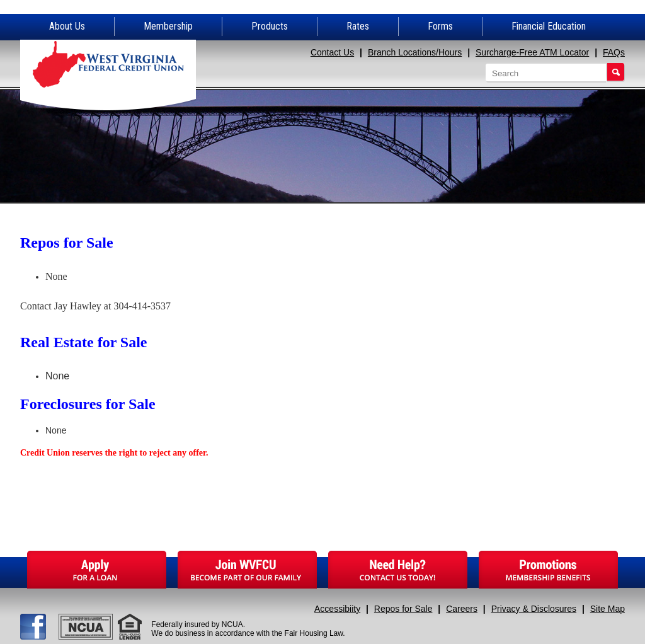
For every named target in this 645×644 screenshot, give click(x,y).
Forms (440, 26)
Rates (358, 26)
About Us (67, 26)
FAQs (614, 52)
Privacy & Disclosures (534, 609)
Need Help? (398, 570)
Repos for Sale (403, 609)
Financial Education (549, 26)
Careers (462, 609)
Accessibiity (337, 609)
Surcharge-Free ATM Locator (532, 52)
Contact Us (332, 52)
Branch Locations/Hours (415, 52)
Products (270, 26)
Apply (97, 570)
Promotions (548, 570)
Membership (168, 26)
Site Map (608, 609)
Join (247, 570)
